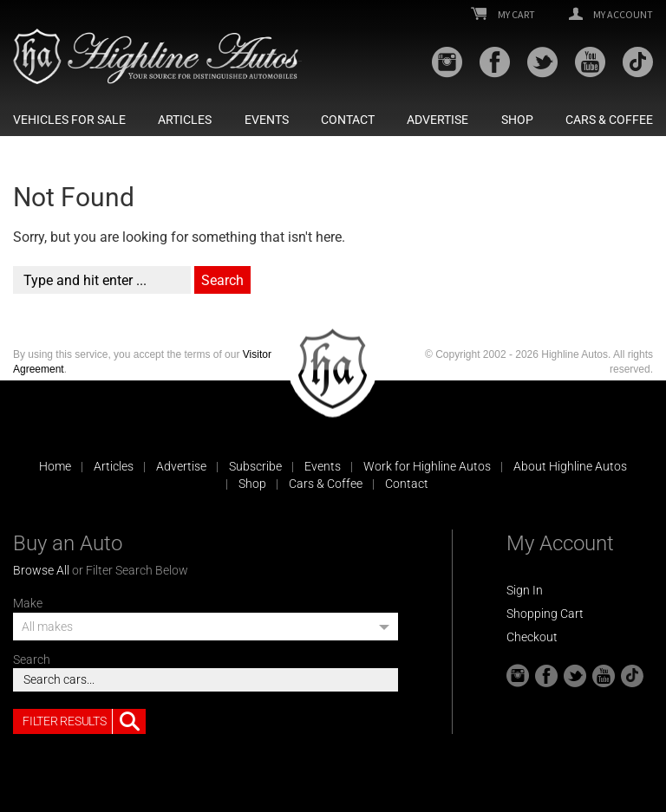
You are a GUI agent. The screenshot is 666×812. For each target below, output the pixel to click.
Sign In (525, 590)
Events (267, 120)
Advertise (437, 120)
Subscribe (255, 466)
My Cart (503, 15)
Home (55, 466)
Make (28, 603)
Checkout (532, 637)
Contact (348, 120)
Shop (517, 120)
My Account (611, 15)
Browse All (41, 570)
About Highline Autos (570, 466)
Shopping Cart (545, 614)
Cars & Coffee (609, 120)
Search (32, 659)
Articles (185, 120)
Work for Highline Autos (427, 466)
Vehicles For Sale (69, 120)
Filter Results (84, 722)
